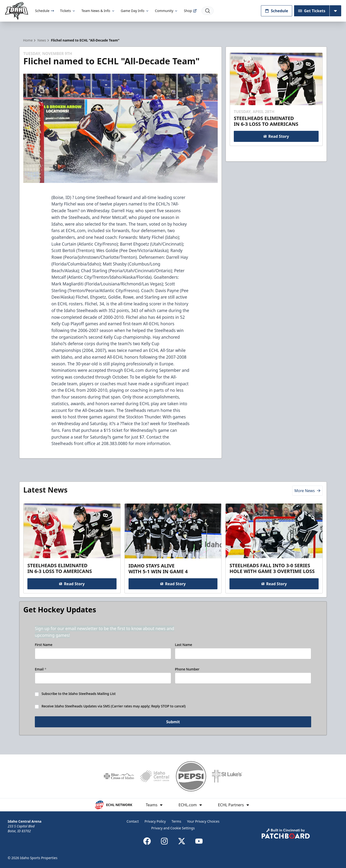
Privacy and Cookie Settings (173, 828)
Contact (133, 821)
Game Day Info (135, 11)
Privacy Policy (155, 821)
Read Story (276, 136)
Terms (176, 821)
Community (167, 11)
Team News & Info (98, 11)
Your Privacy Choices (203, 821)
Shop (190, 11)
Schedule (45, 11)
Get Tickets (312, 11)
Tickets (68, 11)
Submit (173, 722)
